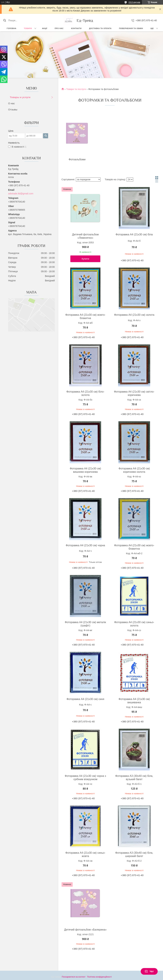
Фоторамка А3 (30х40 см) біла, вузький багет (134, 778)
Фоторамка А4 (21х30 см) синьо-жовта (85, 854)
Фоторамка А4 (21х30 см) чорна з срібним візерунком (85, 778)
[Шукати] (5, 20)
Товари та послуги (76, 89)
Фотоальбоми (77, 159)
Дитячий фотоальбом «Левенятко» (85, 236)
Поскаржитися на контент (74, 977)
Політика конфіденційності (99, 977)
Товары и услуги (20, 97)
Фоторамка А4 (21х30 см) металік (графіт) (85, 624)
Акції (44, 28)
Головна (11, 28)
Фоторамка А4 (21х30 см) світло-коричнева (134, 393)
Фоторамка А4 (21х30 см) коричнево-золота (134, 470)
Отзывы (13, 109)
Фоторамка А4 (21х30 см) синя (85, 699)
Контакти (76, 28)
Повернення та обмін (131, 28)
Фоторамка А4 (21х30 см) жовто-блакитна (85, 316)
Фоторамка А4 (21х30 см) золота (134, 315)
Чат (149, 971)
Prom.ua (97, 974)
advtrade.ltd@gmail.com (21, 194)
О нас (11, 103)
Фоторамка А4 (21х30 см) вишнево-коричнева (85, 470)
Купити (85, 259)
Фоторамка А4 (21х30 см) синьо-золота (134, 624)
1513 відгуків (134, 2)
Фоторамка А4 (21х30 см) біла (134, 234)
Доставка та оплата (100, 28)
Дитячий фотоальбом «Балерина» (85, 930)
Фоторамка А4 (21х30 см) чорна (85, 545)
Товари (28, 28)
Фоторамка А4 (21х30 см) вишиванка (134, 701)
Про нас (59, 28)
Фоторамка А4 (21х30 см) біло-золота (85, 393)
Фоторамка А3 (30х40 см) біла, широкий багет (134, 854)
